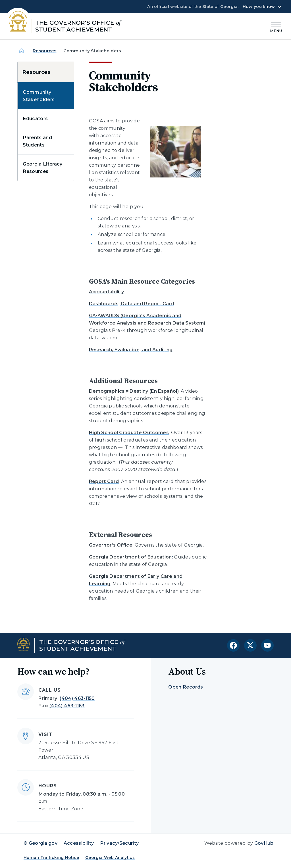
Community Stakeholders (39, 96)
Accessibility (79, 843)
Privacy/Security (119, 843)
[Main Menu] (276, 26)
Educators (35, 119)
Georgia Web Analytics (110, 857)
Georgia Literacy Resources (42, 168)
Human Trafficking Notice (51, 857)
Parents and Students (37, 141)
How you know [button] (259, 7)
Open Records (186, 687)
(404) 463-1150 (77, 698)
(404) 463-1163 (67, 706)
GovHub (264, 843)
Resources (44, 51)
